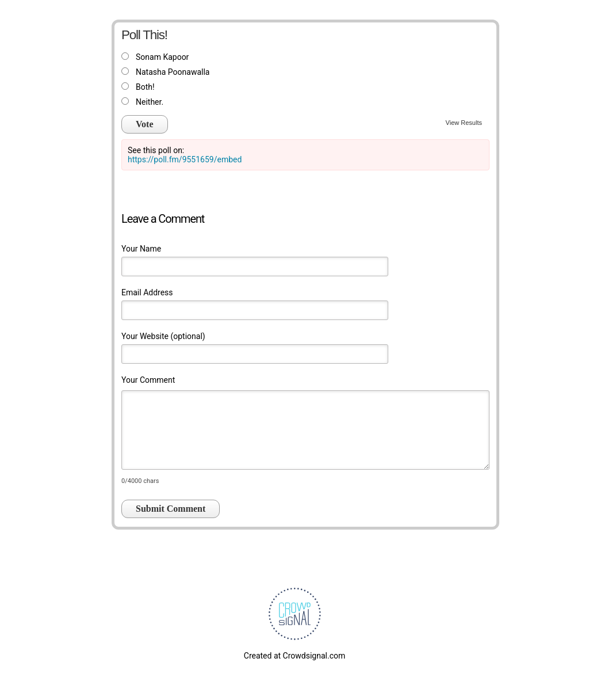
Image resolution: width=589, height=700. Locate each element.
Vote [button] (145, 124)
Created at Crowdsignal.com (294, 656)
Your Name (141, 249)
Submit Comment (171, 509)
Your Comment (148, 380)
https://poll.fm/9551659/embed (185, 159)
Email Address (147, 292)
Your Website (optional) (163, 336)
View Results (464, 123)
